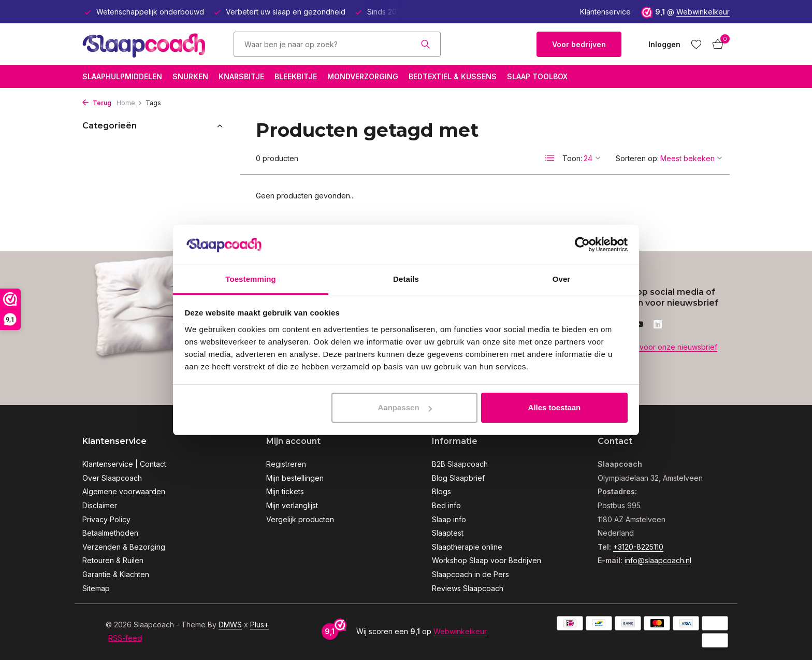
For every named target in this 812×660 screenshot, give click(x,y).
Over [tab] (562, 279)
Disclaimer (100, 505)
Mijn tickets (285, 491)
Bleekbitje (296, 76)
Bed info (446, 505)
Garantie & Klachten (116, 574)
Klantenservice (605, 12)
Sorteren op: (637, 158)
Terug (97, 103)
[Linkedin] (658, 325)
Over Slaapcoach (112, 478)
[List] (550, 158)
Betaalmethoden (110, 533)
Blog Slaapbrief (458, 478)
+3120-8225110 (638, 547)
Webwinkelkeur (703, 12)
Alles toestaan (555, 407)
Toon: (572, 158)
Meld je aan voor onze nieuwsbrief (657, 347)
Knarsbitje (241, 76)
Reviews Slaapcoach (468, 588)
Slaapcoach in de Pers (470, 574)
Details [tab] (406, 279)
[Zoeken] (337, 44)
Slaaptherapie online (467, 547)
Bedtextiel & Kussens (453, 76)
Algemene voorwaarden (124, 491)
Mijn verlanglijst (292, 505)
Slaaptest (448, 533)
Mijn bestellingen (295, 478)
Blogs (441, 491)
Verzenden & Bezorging (124, 547)
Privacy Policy (106, 519)
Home (129, 103)
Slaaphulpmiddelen (122, 76)
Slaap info (449, 519)
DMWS (230, 625)
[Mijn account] (664, 44)
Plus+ (259, 625)
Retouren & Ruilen (113, 560)
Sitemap (96, 588)
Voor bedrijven (579, 44)
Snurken (190, 76)
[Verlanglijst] (696, 44)
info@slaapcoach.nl (658, 560)
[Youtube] (639, 325)
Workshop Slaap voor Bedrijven (487, 560)
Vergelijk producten (300, 519)
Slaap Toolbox (537, 76)
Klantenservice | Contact (124, 464)
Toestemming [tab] (251, 279)
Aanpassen (405, 407)
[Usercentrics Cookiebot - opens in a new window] (582, 245)
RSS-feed (125, 638)
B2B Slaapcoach (460, 464)
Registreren (286, 464)
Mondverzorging (363, 76)
